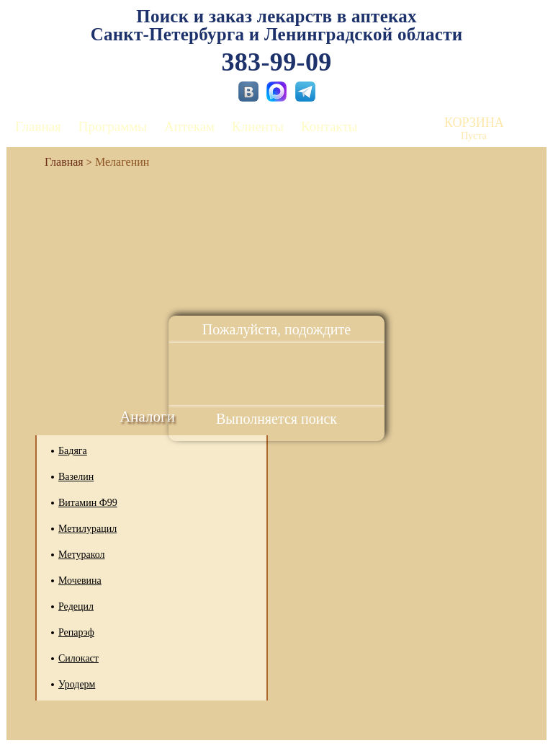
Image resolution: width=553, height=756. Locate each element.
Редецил (76, 606)
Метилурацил (87, 529)
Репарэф (76, 632)
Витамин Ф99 (88, 503)
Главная (38, 126)
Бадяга (73, 451)
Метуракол (82, 555)
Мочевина (80, 581)
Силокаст (78, 658)
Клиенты (258, 126)
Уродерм (77, 684)
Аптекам (189, 126)
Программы (113, 126)
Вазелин (76, 477)
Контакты (329, 126)
